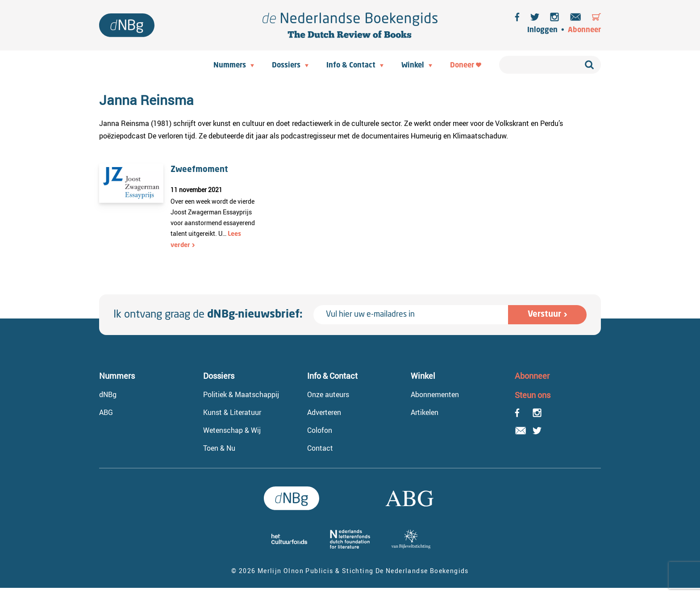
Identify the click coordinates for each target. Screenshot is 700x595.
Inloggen (542, 30)
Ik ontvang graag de (208, 315)
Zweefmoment (199, 170)
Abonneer (584, 30)
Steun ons (533, 395)
